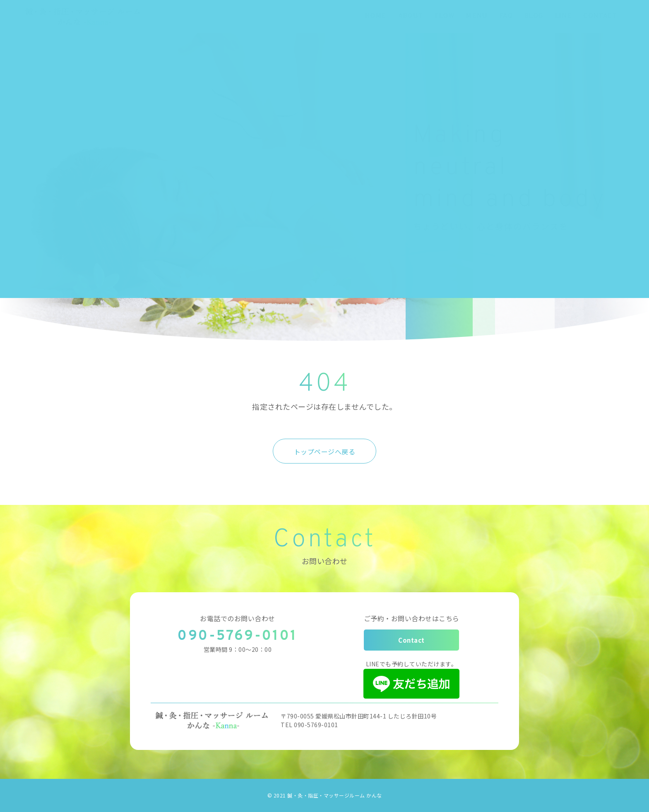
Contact (411, 640)
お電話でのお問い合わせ (238, 618)
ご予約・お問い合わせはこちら (412, 618)
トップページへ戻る (325, 452)
